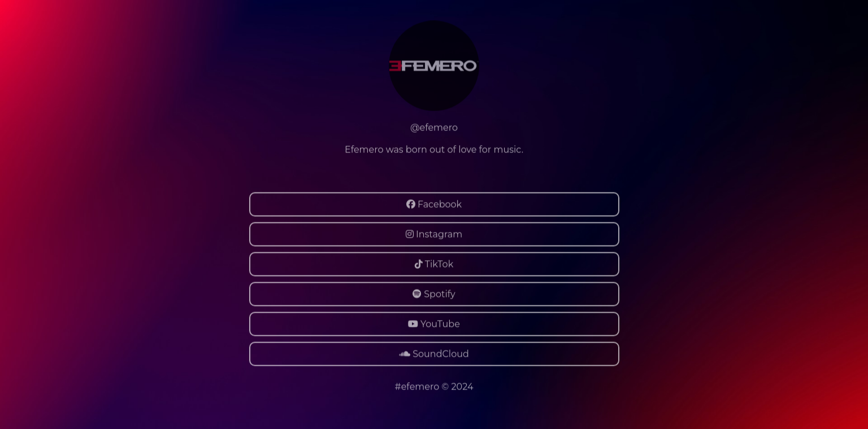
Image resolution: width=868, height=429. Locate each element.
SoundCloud (434, 354)
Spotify (434, 294)
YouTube (434, 324)
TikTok (434, 264)
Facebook (434, 204)
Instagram (434, 234)
